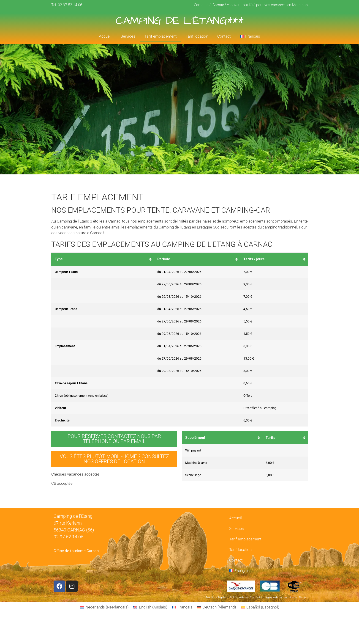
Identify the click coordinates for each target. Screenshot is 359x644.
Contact (224, 36)
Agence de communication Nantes (287, 597)
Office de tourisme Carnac (76, 551)
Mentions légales (216, 597)
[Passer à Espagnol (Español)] (260, 607)
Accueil (105, 36)
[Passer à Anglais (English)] (150, 607)
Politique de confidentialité (246, 597)
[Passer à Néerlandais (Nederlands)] (104, 607)
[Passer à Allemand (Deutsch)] (216, 607)
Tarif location (197, 36)
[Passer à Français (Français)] (182, 607)
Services (128, 36)
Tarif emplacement (160, 36)
